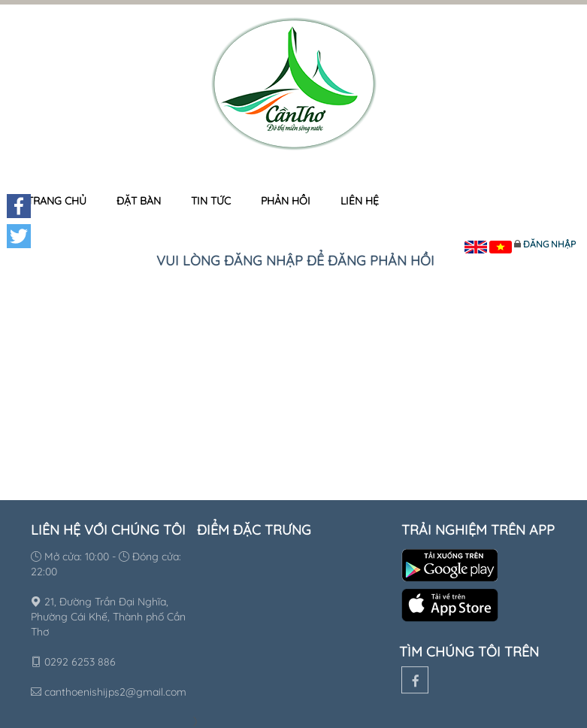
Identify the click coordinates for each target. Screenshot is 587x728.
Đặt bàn (139, 201)
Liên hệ (360, 201)
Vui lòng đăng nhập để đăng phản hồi (295, 261)
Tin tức (211, 201)
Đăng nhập (549, 244)
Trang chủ (57, 201)
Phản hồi (286, 201)
